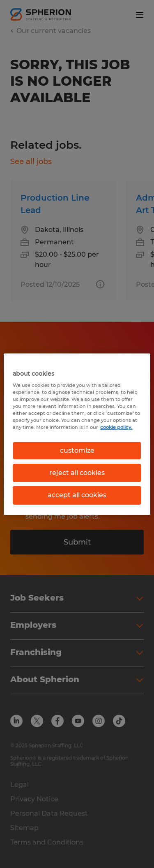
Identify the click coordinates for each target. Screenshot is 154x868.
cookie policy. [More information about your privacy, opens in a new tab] (116, 427)
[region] (77, 434)
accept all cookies (77, 495)
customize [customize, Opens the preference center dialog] (77, 450)
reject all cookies (77, 473)
